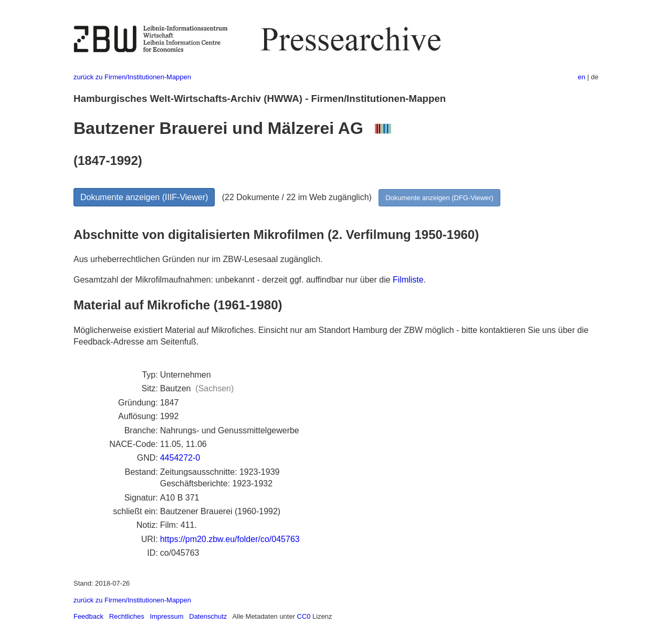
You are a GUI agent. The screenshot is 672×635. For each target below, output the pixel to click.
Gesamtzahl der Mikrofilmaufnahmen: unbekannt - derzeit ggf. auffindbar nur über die (233, 280)
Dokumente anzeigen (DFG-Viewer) (439, 198)
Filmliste (408, 280)
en (582, 77)
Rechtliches (127, 616)
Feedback (88, 616)
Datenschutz (208, 616)
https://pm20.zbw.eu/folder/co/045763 (230, 539)
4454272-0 (180, 458)
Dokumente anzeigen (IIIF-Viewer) (144, 197)
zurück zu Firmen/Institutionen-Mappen (132, 77)
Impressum (166, 616)
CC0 (304, 616)
